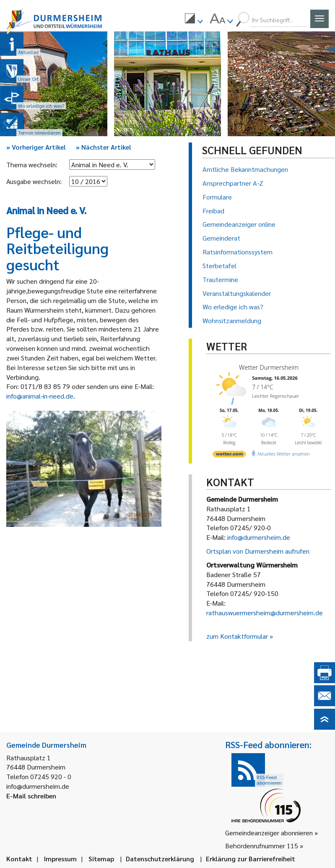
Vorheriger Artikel (36, 147)
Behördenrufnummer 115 (262, 846)
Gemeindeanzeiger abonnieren (269, 833)
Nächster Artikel (104, 147)
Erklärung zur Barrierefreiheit (251, 859)
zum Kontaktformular (237, 636)
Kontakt (19, 859)
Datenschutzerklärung (160, 859)
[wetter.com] (228, 453)
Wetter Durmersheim (267, 367)
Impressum (60, 859)
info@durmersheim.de (259, 537)
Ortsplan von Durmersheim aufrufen (258, 551)
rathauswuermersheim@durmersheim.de (265, 613)
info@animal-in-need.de (40, 396)
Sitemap (101, 859)
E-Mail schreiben (31, 796)
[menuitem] (194, 20)
